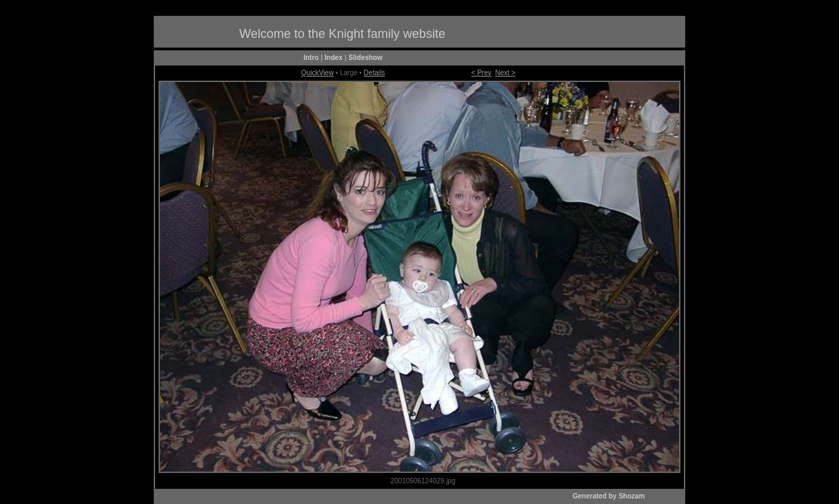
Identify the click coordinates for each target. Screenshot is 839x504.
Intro (311, 58)
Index (334, 58)
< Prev (482, 73)
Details (375, 73)
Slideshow (365, 58)
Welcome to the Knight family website (342, 34)
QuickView (317, 73)
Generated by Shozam (608, 496)
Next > (505, 73)
